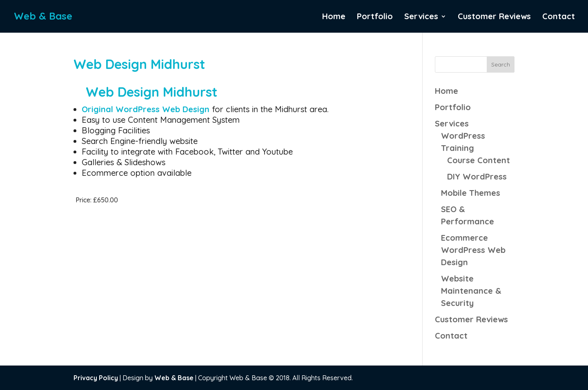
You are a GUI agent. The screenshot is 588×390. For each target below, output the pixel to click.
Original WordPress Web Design (147, 109)
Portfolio (375, 17)
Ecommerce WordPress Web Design (473, 250)
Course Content (479, 160)
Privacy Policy (96, 378)
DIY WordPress (477, 176)
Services (421, 17)
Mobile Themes (471, 193)
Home (334, 17)
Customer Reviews (494, 17)
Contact (559, 17)
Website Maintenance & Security (471, 291)
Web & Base (174, 378)
